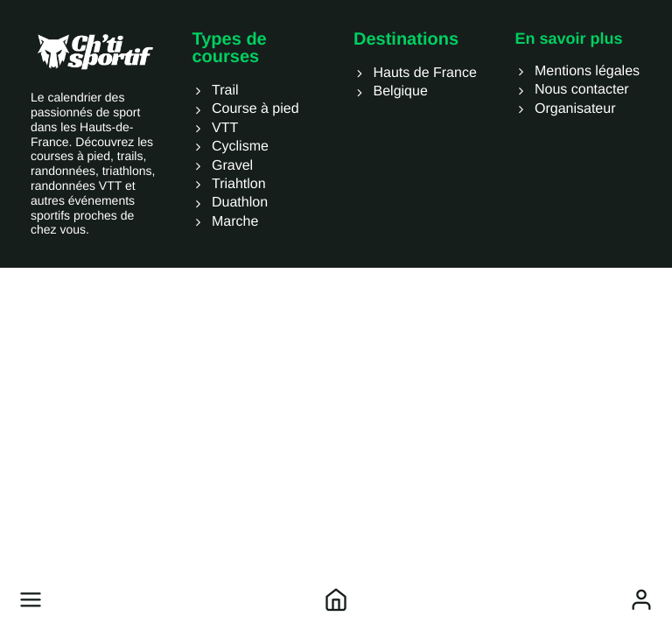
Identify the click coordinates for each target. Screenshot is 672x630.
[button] (31, 599)
